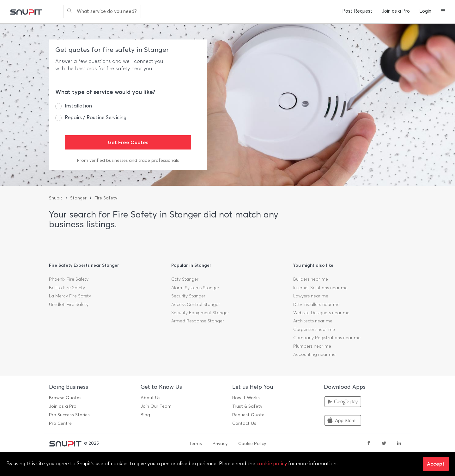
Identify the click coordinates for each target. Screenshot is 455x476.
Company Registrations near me (327, 338)
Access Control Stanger (196, 305)
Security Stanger (188, 296)
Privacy (220, 444)
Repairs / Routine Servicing (96, 117)
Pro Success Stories (69, 415)
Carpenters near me (314, 330)
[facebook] (369, 444)
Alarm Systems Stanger (195, 288)
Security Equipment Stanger (200, 313)
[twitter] (384, 444)
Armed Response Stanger (198, 321)
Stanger (78, 198)
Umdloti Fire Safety (69, 305)
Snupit (56, 198)
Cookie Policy (252, 444)
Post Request (357, 11)
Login (425, 11)
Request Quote (248, 415)
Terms (195, 444)
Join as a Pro (396, 11)
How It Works (246, 398)
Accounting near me (314, 354)
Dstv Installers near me (316, 305)
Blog (145, 415)
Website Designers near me (321, 313)
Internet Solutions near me (320, 288)
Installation (78, 106)
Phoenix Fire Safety (69, 279)
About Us (151, 398)
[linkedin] (399, 444)
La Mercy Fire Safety (70, 296)
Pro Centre (60, 423)
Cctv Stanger (185, 279)
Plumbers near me (312, 346)
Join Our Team (156, 406)
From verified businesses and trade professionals (128, 160)
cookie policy (272, 464)
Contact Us (244, 423)
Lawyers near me (311, 296)
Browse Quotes (65, 398)
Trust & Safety (247, 406)
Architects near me (313, 321)
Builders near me (311, 279)
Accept (436, 464)
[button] (443, 11)
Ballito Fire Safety (67, 288)
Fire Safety (106, 198)
